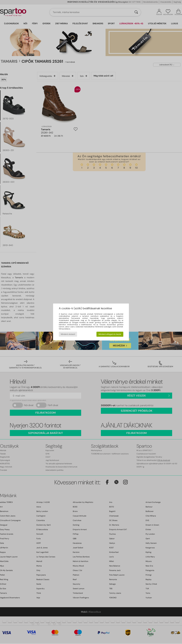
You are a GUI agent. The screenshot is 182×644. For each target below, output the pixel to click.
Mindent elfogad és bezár (110, 334)
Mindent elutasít (68, 334)
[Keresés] (136, 12)
